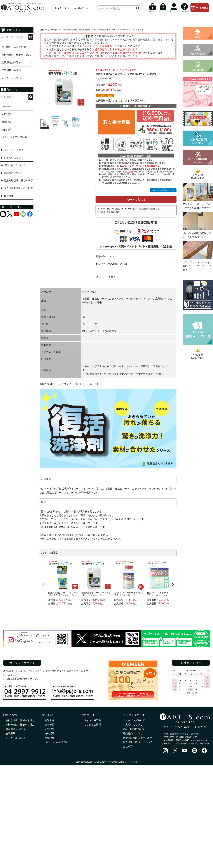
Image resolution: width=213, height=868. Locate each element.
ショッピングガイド (15, 150)
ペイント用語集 (92, 720)
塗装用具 (10, 733)
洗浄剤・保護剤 (71, 30)
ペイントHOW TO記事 (14, 137)
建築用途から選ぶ (15, 729)
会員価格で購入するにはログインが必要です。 (121, 100)
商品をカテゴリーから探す (69, 8)
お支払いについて (14, 158)
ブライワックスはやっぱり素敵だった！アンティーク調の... (197, 266)
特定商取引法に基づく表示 (18, 181)
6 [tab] (113, 63)
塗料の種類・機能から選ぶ (51, 30)
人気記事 (6, 114)
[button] (43, 585)
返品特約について (14, 173)
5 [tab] (111, 63)
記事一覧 (6, 107)
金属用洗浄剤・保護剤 (88, 30)
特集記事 (6, 130)
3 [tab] (107, 63)
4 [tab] (109, 63)
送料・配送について (15, 165)
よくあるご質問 (92, 725)
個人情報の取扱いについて (18, 188)
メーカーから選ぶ (15, 738)
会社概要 (9, 196)
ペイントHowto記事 (56, 742)
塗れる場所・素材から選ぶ (20, 720)
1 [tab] (103, 63)
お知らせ (49, 720)
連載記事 (6, 122)
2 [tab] (105, 63)
